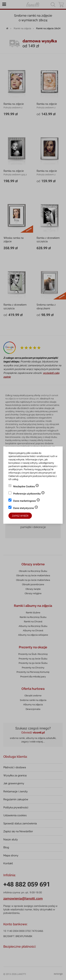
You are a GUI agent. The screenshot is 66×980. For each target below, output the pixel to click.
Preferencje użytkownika (29, 494)
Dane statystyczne (26, 508)
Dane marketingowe (27, 501)
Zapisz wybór (20, 516)
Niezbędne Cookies (26, 487)
